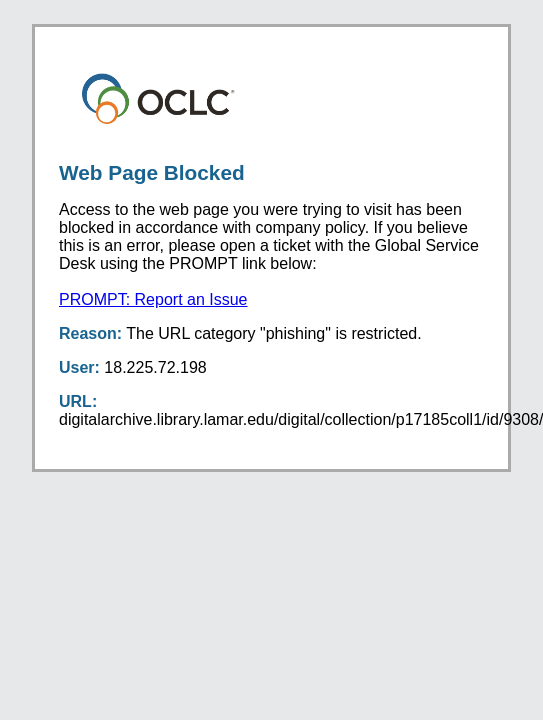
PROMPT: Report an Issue (153, 299)
